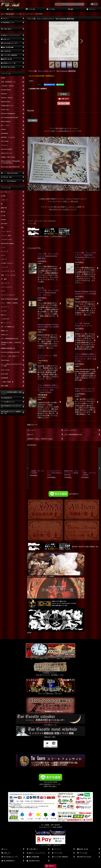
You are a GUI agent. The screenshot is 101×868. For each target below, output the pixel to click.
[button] (46, 41)
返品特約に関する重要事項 (38, 89)
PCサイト (52, 866)
